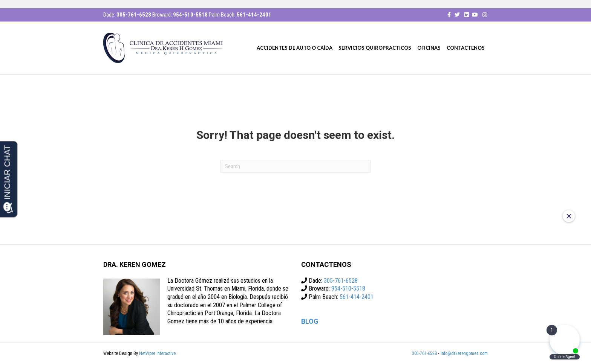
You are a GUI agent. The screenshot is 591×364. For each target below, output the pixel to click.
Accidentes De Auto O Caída (295, 48)
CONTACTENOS (466, 48)
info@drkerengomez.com (464, 353)
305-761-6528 (134, 15)
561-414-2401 (254, 15)
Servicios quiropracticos (375, 48)
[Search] (295, 166)
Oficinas (429, 48)
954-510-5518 (190, 15)
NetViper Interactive (157, 353)
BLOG (310, 321)
